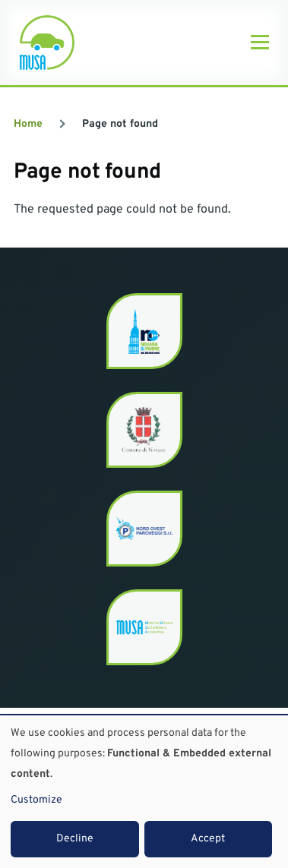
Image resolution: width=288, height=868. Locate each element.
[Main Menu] (260, 43)
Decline (75, 839)
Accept (208, 839)
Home (28, 124)
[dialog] (144, 792)
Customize (36, 800)
